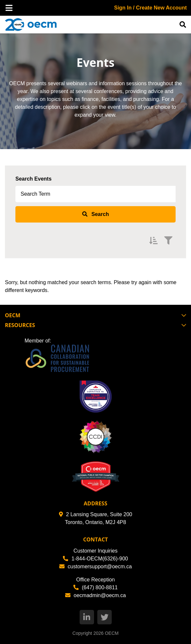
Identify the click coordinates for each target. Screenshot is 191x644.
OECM (112, 633)
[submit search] (95, 214)
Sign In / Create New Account (150, 8)
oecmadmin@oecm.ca (95, 595)
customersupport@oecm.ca (96, 566)
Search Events (33, 179)
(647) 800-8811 (95, 587)
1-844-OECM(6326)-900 (95, 559)
